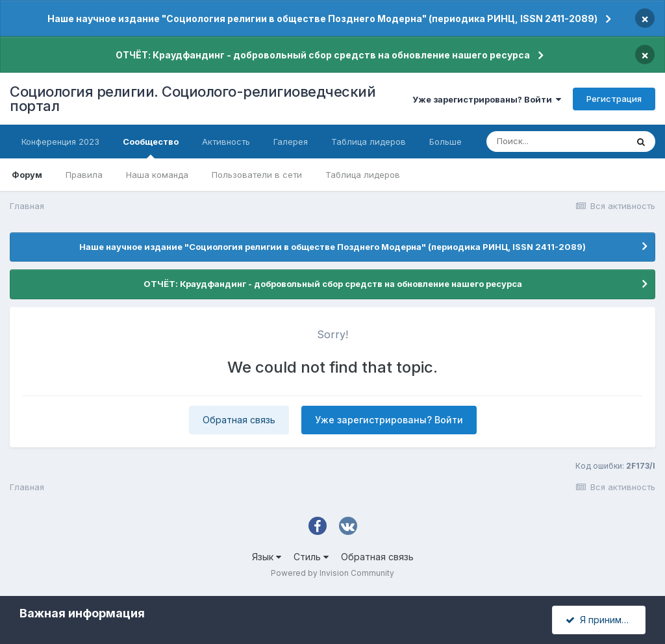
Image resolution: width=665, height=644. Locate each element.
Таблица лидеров (363, 175)
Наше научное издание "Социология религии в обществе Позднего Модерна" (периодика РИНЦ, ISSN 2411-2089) (322, 19)
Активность (226, 142)
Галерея (291, 142)
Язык (267, 557)
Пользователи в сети (257, 175)
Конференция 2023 (60, 142)
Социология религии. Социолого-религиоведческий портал (193, 99)
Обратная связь (239, 420)
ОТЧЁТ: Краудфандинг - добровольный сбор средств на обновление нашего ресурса (323, 55)
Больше (445, 142)
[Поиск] (557, 142)
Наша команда (157, 175)
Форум (27, 175)
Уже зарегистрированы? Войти (487, 99)
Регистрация (614, 99)
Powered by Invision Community (332, 573)
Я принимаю (600, 620)
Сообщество (151, 147)
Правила (84, 175)
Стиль (311, 557)
